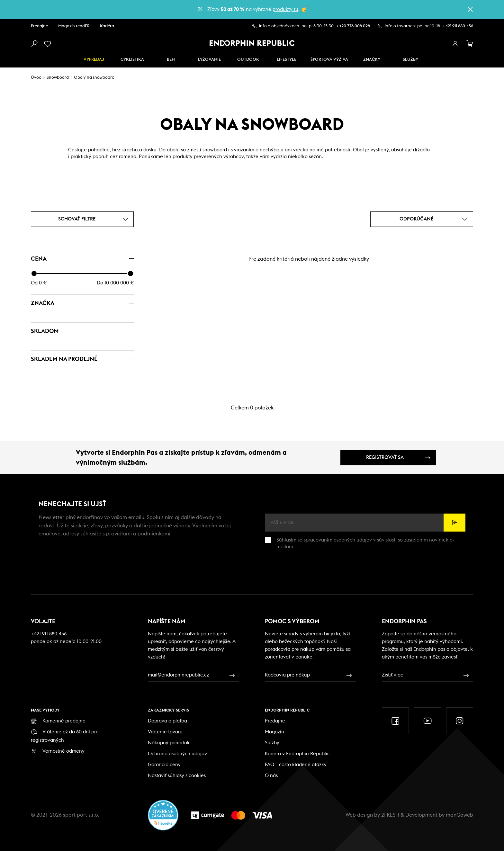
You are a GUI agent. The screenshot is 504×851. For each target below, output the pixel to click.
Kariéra (107, 26)
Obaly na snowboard (94, 78)
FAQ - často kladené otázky (296, 765)
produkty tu (285, 9)
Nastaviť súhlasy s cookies (177, 776)
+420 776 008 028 (353, 26)
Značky (372, 60)
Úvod (36, 78)
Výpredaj (94, 60)
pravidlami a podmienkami (138, 534)
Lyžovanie (209, 60)
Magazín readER (74, 26)
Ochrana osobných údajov (177, 754)
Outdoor (248, 60)
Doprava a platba (167, 721)
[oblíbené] (49, 44)
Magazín (274, 732)
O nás (271, 776)
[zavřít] (470, 9)
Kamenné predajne (64, 721)
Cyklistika (132, 60)
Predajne (39, 26)
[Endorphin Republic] (252, 43)
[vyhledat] (34, 44)
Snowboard (58, 78)
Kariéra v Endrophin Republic (297, 754)
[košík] (470, 44)
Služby (272, 743)
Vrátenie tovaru (165, 732)
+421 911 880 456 (458, 26)
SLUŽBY (410, 60)
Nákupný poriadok (169, 743)
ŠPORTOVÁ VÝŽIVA (329, 60)
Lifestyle (287, 60)
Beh (171, 60)
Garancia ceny (164, 765)
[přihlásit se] (455, 44)
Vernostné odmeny (63, 751)
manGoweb (459, 815)
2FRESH (390, 815)
